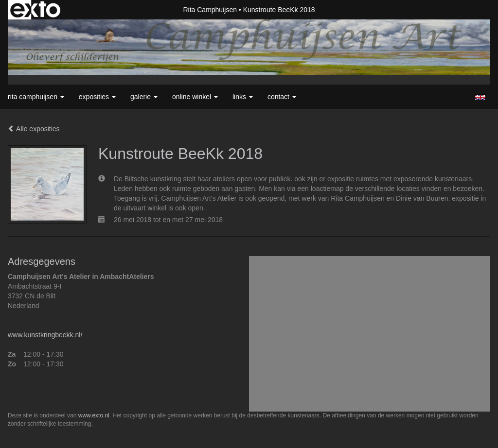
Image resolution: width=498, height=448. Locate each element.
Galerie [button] (144, 97)
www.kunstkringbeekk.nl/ (45, 335)
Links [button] (243, 97)
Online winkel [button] (195, 97)
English (480, 97)
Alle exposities (34, 129)
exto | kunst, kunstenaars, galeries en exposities (35, 10)
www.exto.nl (94, 415)
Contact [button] (282, 97)
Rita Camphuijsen (210, 10)
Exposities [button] (97, 97)
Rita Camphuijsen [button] (36, 97)
